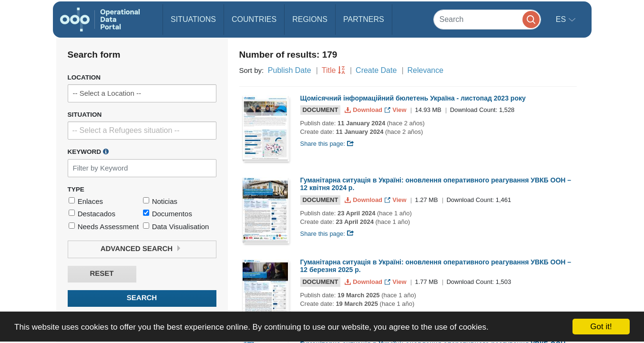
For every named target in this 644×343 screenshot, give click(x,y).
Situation (85, 115)
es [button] (562, 19)
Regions (310, 19)
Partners (364, 19)
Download (364, 110)
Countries (254, 19)
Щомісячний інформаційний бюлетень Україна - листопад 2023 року (413, 98)
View (396, 110)
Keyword (88, 151)
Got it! (601, 327)
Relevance (426, 70)
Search (142, 298)
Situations (193, 19)
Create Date (376, 70)
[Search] (487, 19)
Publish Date (290, 70)
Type (76, 189)
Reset (102, 274)
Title (329, 70)
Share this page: (327, 144)
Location (84, 77)
